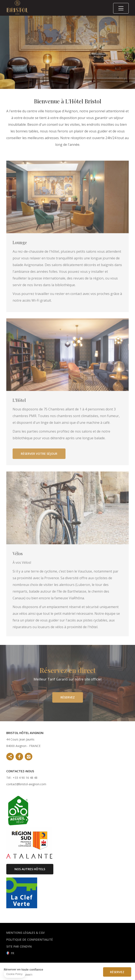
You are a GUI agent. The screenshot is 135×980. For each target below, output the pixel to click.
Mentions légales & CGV (26, 933)
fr (13, 953)
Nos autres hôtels (30, 869)
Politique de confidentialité (30, 940)
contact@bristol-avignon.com (26, 784)
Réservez (68, 701)
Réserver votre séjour (39, 458)
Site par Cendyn (19, 946)
